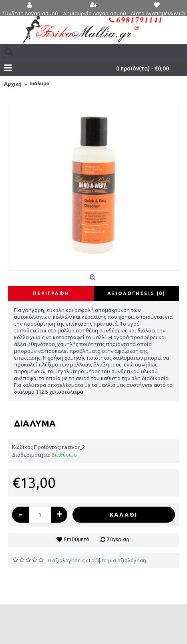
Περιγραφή (51, 293)
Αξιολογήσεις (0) (136, 293)
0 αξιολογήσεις (66, 560)
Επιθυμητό (77, 539)
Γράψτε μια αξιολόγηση (118, 560)
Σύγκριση (118, 539)
